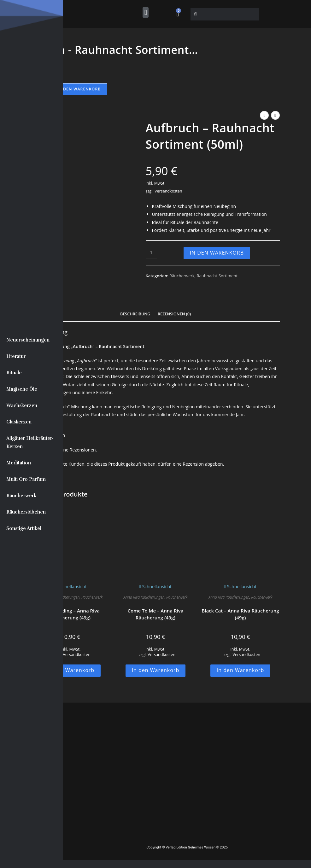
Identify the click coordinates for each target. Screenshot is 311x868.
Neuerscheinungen (28, 340)
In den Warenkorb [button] (71, 670)
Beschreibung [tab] (135, 314)
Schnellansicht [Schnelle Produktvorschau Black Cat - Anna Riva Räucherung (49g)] (240, 586)
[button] (146, 12)
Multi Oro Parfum (26, 479)
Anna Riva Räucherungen (144, 597)
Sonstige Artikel (24, 528)
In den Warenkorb (79, 89)
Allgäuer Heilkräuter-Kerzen (30, 442)
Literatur (16, 356)
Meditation (19, 463)
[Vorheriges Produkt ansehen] (264, 115)
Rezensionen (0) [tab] (174, 314)
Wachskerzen (22, 405)
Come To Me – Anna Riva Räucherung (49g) (156, 614)
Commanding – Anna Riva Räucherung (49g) (71, 614)
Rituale (14, 373)
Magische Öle (22, 389)
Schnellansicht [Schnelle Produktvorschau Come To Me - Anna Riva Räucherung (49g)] (155, 586)
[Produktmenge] (151, 253)
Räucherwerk (21, 496)
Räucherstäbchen (26, 512)
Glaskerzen (19, 422)
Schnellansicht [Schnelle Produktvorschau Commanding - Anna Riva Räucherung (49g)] (71, 586)
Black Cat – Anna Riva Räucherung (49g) (240, 614)
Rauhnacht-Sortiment (217, 276)
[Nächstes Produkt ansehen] (275, 115)
